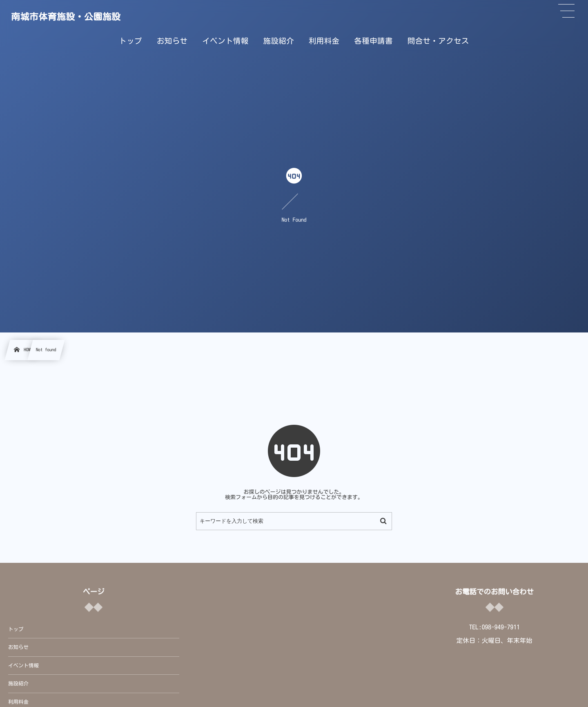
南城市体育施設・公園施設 (66, 16)
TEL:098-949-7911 (494, 627)
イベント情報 (23, 666)
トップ (16, 629)
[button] (566, 11)
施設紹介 (18, 684)
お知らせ (18, 647)
